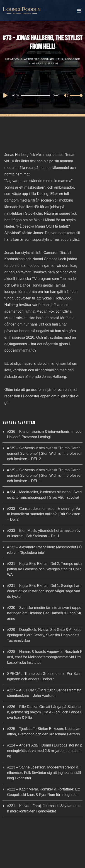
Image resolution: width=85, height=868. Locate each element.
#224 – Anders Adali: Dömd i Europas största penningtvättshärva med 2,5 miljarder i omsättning (45, 751)
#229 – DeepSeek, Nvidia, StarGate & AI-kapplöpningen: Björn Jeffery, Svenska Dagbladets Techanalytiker (45, 635)
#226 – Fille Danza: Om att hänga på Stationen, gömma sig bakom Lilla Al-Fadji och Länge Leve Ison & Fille (45, 712)
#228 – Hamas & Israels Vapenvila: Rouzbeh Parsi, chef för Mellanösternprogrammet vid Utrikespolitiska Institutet (45, 657)
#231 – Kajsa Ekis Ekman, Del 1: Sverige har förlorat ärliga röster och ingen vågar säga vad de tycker (44, 591)
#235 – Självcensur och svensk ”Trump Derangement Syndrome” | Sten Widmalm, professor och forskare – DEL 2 (44, 453)
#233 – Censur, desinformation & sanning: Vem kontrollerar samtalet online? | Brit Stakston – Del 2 (44, 514)
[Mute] (66, 96)
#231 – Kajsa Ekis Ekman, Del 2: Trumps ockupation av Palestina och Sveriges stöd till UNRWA (44, 569)
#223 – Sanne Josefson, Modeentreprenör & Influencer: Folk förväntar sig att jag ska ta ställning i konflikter (44, 773)
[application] (42, 95)
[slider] (35, 95)
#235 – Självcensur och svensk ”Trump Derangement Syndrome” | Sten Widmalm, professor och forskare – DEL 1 (44, 475)
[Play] (5, 95)
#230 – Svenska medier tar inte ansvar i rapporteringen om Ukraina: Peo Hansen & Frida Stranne (44, 613)
